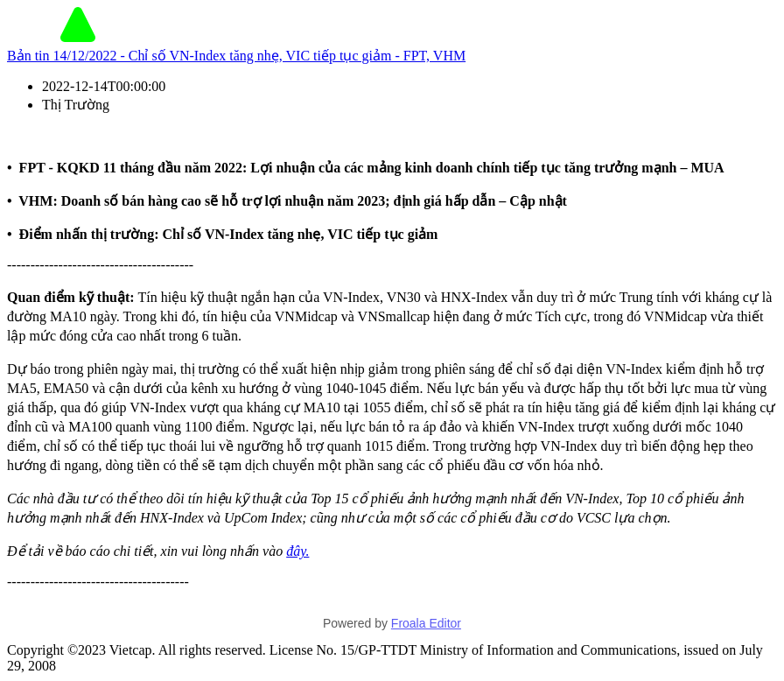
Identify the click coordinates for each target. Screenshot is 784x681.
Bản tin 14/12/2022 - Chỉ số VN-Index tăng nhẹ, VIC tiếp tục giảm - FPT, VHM (236, 56)
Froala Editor (426, 623)
